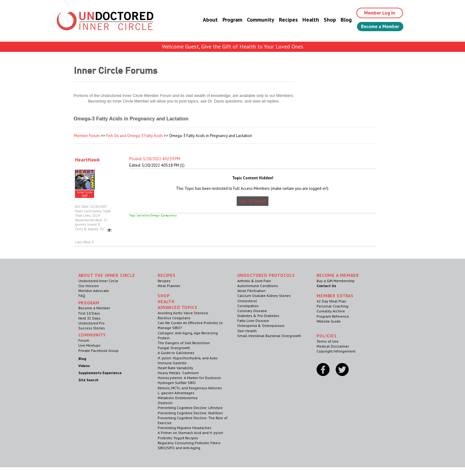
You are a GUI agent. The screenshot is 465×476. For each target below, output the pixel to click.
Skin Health (247, 331)
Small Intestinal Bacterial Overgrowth (269, 336)
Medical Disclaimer (333, 346)
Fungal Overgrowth (174, 348)
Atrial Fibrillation (251, 291)
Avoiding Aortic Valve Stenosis (183, 313)
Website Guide (329, 321)
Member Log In (376, 13)
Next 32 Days (89, 318)
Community (256, 20)
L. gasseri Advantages (176, 393)
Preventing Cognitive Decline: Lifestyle (190, 408)
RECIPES (167, 275)
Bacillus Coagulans (174, 318)
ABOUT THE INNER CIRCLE (107, 275)
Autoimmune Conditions (258, 286)
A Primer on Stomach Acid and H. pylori (190, 433)
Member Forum (87, 136)
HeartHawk (87, 160)
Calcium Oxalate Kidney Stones (264, 296)
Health (306, 20)
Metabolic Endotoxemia (178, 398)
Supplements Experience (100, 373)
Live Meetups (89, 345)
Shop (325, 20)
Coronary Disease (252, 311)
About (206, 20)
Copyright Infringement (336, 351)
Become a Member (378, 27)
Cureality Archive (331, 311)
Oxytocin (165, 403)
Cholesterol (247, 301)
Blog (342, 20)
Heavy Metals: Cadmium (178, 373)
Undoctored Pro (91, 323)
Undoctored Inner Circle (98, 281)
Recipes (284, 20)
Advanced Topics (178, 307)
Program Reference (333, 316)
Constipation (248, 306)
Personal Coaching (332, 306)
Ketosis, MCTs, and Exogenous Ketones (190, 388)
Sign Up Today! (253, 201)
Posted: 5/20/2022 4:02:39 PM (155, 159)
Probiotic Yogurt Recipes (178, 438)
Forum (84, 340)
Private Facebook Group (98, 351)
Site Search (88, 380)
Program (228, 20)
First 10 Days (89, 313)
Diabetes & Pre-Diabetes (258, 316)
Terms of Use (328, 341)
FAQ (82, 296)
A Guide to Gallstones (176, 353)
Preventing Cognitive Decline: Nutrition (190, 413)
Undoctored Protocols (266, 275)
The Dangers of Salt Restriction (184, 343)
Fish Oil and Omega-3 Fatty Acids (135, 136)
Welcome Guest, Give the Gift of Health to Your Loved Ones (233, 46)
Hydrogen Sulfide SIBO (177, 383)
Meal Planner (169, 286)
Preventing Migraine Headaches (185, 428)
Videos (84, 366)
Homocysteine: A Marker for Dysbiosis (189, 378)
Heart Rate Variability (175, 368)
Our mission (89, 286)
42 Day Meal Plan (331, 301)
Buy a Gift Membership (336, 281)
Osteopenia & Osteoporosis (261, 326)
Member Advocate (94, 291)
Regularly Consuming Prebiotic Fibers (189, 443)
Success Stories (92, 328)
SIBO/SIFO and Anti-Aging (179, 448)
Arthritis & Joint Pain (254, 281)
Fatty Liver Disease (253, 321)
